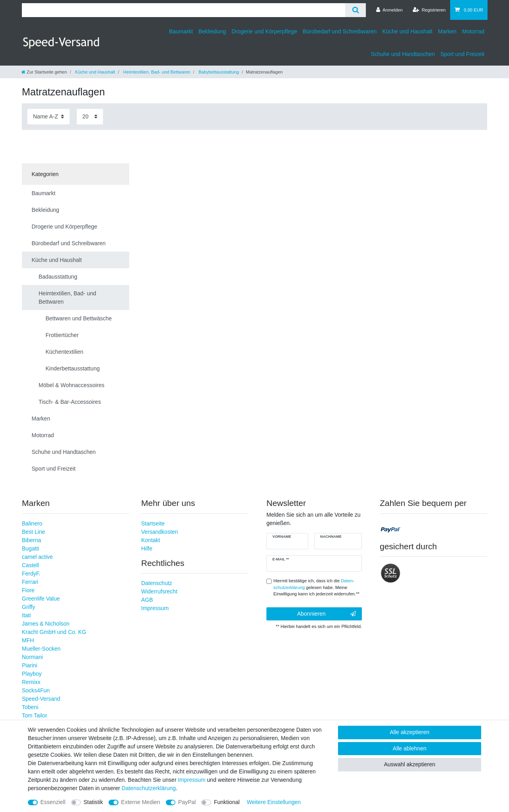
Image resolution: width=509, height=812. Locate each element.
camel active (37, 557)
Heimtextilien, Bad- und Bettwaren (156, 72)
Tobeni (30, 707)
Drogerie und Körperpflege (264, 31)
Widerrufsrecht (159, 591)
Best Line (33, 532)
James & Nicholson (46, 624)
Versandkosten (160, 532)
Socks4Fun (36, 690)
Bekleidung (212, 31)
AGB (147, 600)
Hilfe (147, 548)
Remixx (31, 682)
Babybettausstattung (218, 72)
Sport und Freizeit (463, 54)
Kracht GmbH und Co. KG (54, 632)
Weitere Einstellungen (274, 802)
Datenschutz (157, 583)
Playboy (32, 674)
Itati (26, 615)
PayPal (187, 802)
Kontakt (151, 540)
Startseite (153, 523)
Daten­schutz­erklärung (149, 788)
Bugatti (31, 548)
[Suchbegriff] (184, 10)
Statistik (93, 802)
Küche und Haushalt (407, 31)
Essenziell (53, 802)
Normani (32, 657)
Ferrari (30, 582)
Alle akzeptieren (410, 732)
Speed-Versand (41, 699)
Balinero (32, 523)
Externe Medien (141, 802)
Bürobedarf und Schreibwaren (340, 31)
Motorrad (473, 31)
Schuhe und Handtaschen (403, 54)
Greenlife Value (41, 599)
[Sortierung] (49, 117)
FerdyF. (31, 574)
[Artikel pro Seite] (90, 117)
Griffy (28, 607)
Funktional (227, 802)
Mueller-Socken (41, 649)
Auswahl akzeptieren (409, 764)
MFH (28, 640)
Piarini (30, 665)
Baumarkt (181, 31)
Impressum (155, 608)
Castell (30, 565)
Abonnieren (326, 614)
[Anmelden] (390, 10)
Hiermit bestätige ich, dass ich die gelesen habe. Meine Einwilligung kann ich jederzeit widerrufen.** (317, 587)
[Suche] (355, 10)
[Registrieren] (429, 10)
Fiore (28, 590)
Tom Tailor (35, 715)
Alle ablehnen (410, 748)
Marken (447, 31)
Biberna (31, 540)
